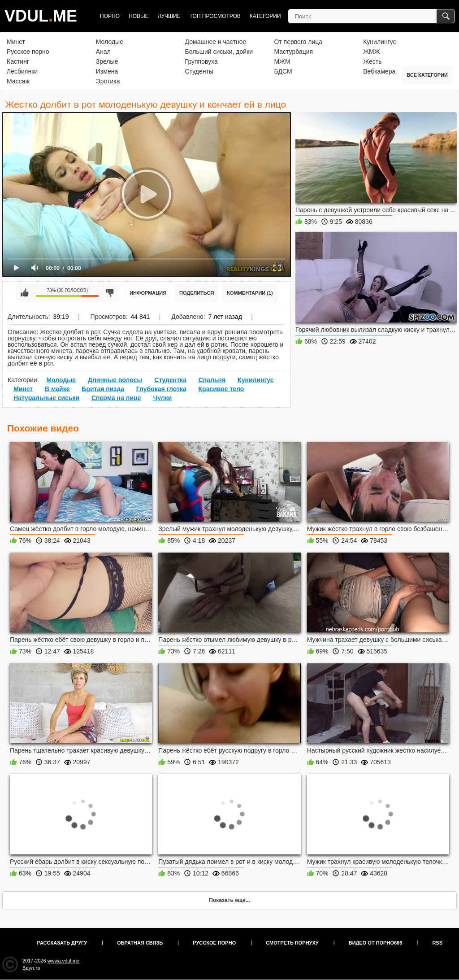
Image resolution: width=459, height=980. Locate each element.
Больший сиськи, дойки (219, 52)
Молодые (110, 42)
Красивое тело (221, 389)
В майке (57, 389)
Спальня (212, 380)
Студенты (199, 71)
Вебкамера (379, 71)
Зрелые (107, 61)
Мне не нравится (110, 293)
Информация (148, 293)
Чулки (162, 398)
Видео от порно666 (376, 943)
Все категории (427, 75)
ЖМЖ (372, 52)
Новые (139, 16)
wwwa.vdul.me (64, 961)
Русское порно (28, 52)
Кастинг (18, 61)
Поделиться (197, 293)
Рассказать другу (62, 943)
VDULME (41, 16)
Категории (265, 16)
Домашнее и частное (216, 42)
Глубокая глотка (161, 389)
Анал (103, 52)
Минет (16, 42)
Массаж (18, 81)
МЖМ (282, 61)
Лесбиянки (22, 71)
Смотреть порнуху (292, 943)
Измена (107, 71)
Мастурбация (293, 52)
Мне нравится (25, 293)
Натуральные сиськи (46, 398)
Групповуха (201, 61)
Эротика (108, 81)
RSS (437, 943)
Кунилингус (379, 42)
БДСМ (283, 71)
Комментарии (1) (250, 293)
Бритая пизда (103, 389)
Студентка (170, 380)
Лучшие (169, 16)
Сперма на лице (116, 398)
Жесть (372, 61)
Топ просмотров (215, 16)
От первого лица (298, 42)
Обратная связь (140, 943)
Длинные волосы (115, 380)
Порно (110, 16)
